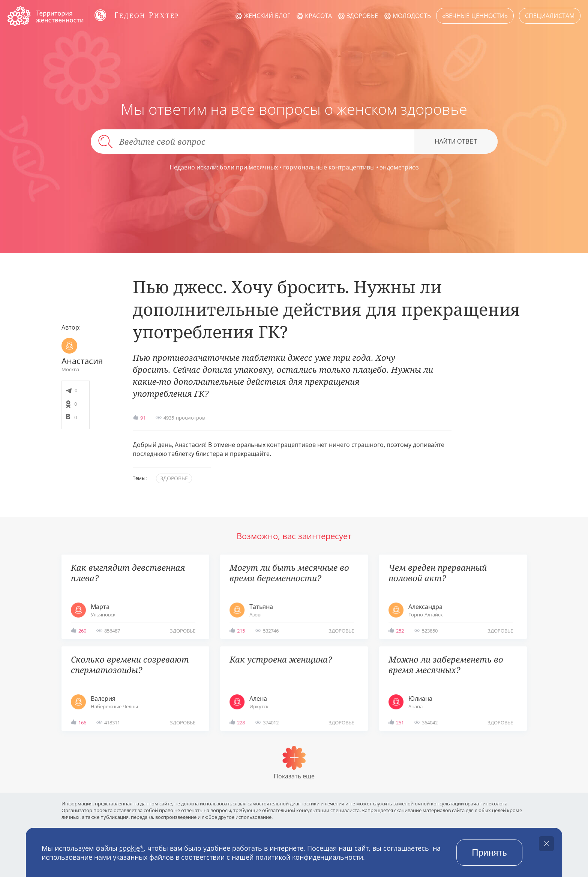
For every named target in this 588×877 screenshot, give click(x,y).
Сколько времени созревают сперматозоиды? (130, 665)
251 (400, 723)
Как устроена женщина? (281, 659)
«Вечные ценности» (475, 16)
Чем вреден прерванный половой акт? (438, 573)
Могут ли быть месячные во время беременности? (289, 573)
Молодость (412, 16)
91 (143, 418)
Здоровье (362, 16)
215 (241, 631)
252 (400, 631)
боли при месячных (249, 167)
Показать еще (294, 776)
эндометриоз (399, 167)
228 (241, 723)
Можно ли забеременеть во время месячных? (446, 665)
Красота (318, 16)
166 (82, 723)
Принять (489, 852)
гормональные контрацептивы (329, 167)
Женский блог (267, 16)
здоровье (174, 478)
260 (82, 631)
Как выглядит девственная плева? (128, 573)
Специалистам (550, 16)
